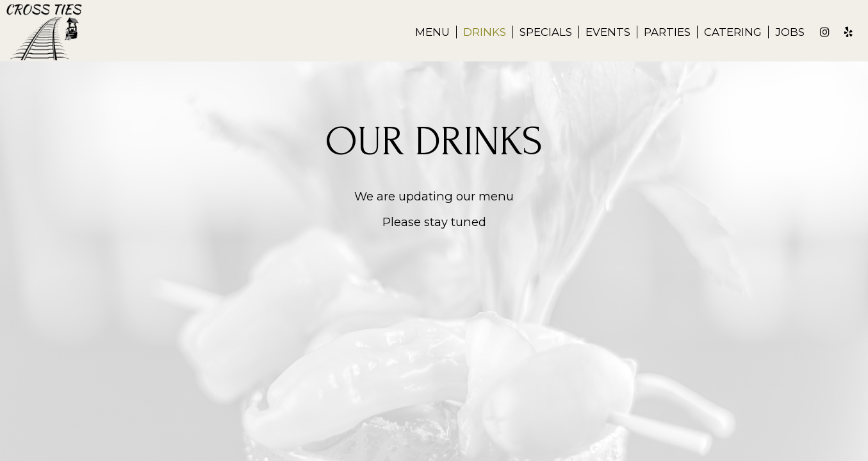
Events (608, 32)
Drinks (485, 32)
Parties (667, 32)
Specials (546, 32)
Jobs (790, 32)
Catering (733, 32)
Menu (432, 32)
